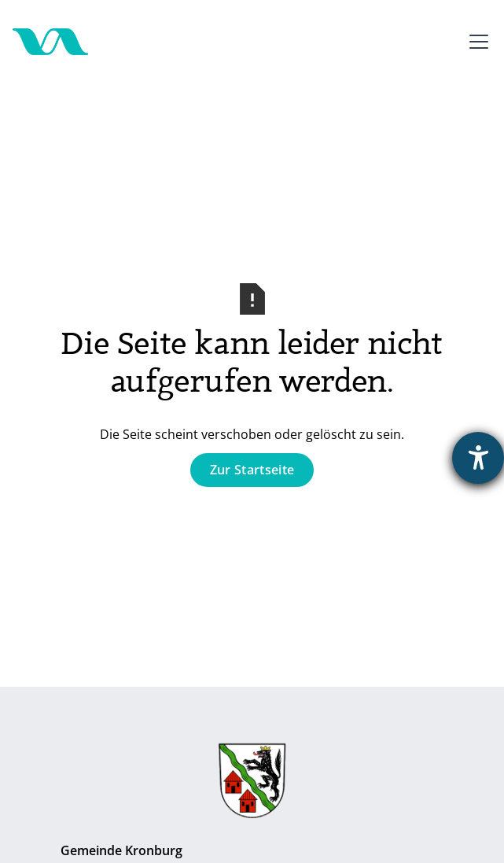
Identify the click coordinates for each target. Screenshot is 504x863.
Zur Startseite (252, 470)
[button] (476, 42)
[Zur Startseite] (50, 42)
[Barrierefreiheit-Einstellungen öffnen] (478, 458)
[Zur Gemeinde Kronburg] (252, 784)
